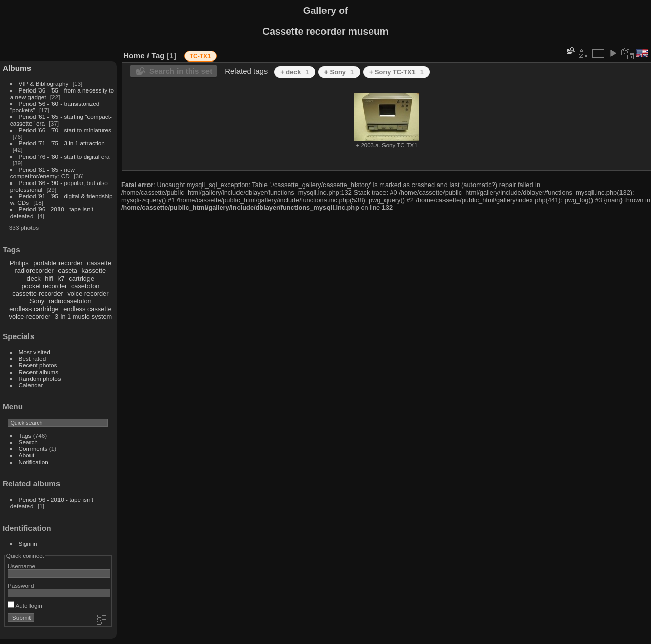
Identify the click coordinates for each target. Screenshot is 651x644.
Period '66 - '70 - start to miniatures (65, 130)
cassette (99, 263)
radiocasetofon (70, 301)
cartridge (81, 278)
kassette (94, 271)
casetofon (85, 286)
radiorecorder (35, 271)
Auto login (25, 606)
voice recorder (88, 294)
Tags (25, 435)
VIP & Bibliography (45, 84)
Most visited (35, 352)
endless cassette (87, 309)
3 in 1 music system (83, 316)
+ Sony (339, 72)
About (27, 455)
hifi (49, 278)
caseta (68, 271)
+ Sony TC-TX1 (396, 72)
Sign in (28, 544)
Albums (17, 68)
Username (21, 566)
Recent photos (38, 365)
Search (28, 442)
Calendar (31, 385)
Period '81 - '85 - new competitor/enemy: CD (42, 173)
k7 (61, 278)
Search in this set (181, 71)
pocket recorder (44, 286)
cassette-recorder (38, 294)
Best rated (33, 359)
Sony (37, 301)
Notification (34, 462)
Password (21, 585)
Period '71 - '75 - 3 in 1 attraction (62, 143)
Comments (33, 449)
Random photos (40, 378)
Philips (19, 263)
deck (34, 278)
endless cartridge (34, 309)
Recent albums (39, 372)
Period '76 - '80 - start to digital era (64, 156)
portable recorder (58, 263)
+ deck (294, 72)
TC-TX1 (200, 56)
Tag (158, 56)
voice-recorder (30, 316)
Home (134, 56)
